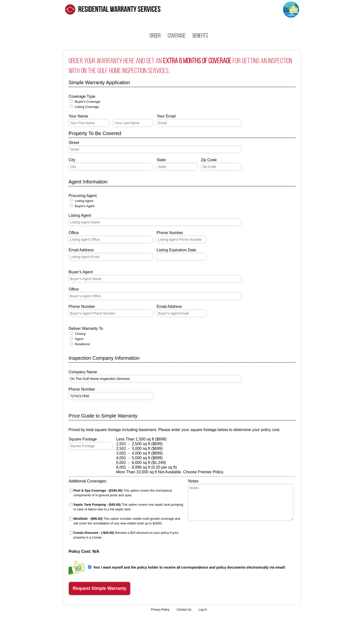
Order (155, 36)
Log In (203, 610)
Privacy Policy (160, 610)
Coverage (177, 36)
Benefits (200, 36)
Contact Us (184, 610)
